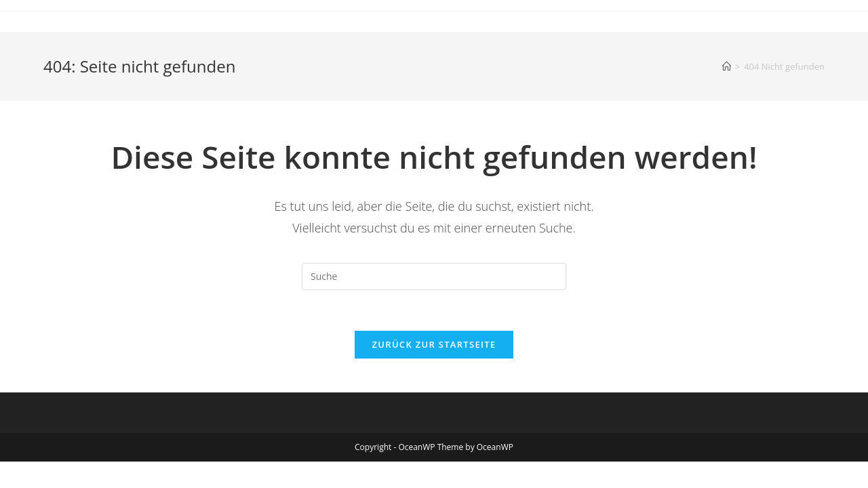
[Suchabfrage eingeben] (434, 277)
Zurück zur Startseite (434, 344)
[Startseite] (727, 66)
